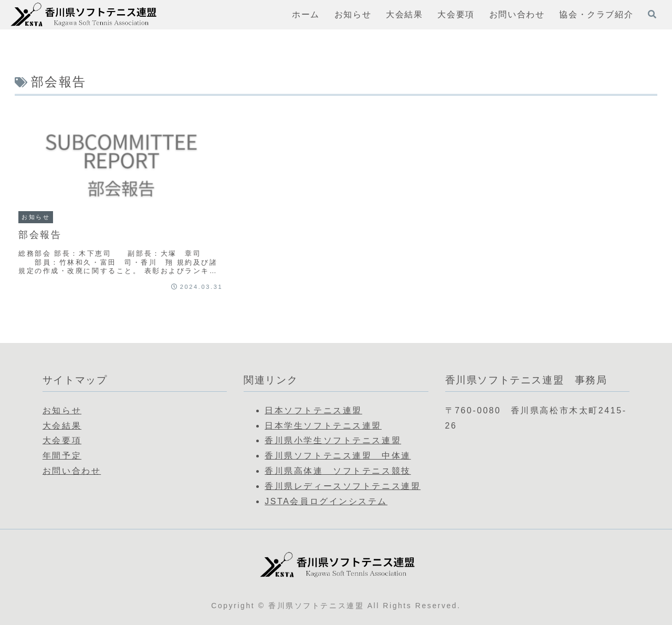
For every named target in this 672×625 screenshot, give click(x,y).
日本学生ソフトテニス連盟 (323, 426)
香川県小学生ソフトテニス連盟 (333, 440)
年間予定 (62, 456)
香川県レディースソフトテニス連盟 (343, 486)
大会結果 (62, 426)
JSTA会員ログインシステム (326, 501)
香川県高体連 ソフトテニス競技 (338, 471)
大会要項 (62, 440)
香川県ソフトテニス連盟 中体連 (338, 456)
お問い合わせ (72, 471)
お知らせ (62, 410)
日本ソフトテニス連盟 (313, 410)
